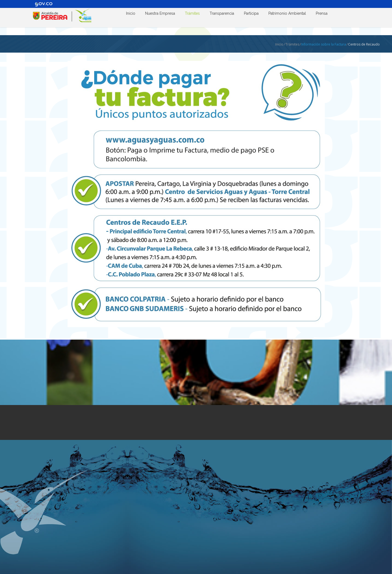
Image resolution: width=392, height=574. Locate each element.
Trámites (192, 13)
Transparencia (222, 13)
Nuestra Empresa (160, 13)
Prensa (322, 13)
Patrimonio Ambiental (287, 13)
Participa (251, 13)
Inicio (131, 13)
